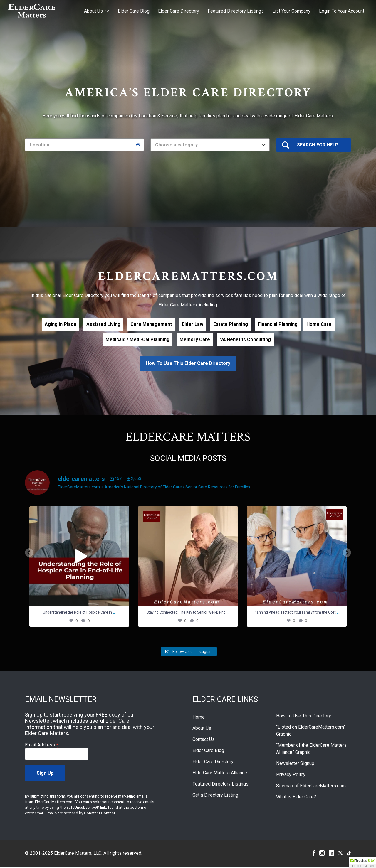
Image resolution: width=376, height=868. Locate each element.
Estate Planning (231, 324)
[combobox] (210, 145)
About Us (93, 11)
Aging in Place (61, 324)
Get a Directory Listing (215, 797)
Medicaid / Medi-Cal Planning (137, 339)
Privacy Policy (291, 776)
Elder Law (193, 324)
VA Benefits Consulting (245, 339)
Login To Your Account (342, 11)
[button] (362, 862)
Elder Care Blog (134, 11)
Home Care (319, 324)
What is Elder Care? (296, 798)
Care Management (151, 324)
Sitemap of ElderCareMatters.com (311, 787)
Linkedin (331, 854)
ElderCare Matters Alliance (220, 774)
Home (199, 718)
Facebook (314, 854)
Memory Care (195, 339)
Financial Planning (278, 324)
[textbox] (210, 145)
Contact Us (204, 741)
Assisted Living (103, 324)
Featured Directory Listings (236, 11)
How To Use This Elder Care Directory (188, 363)
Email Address (42, 746)
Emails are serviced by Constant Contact (80, 814)
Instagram (322, 854)
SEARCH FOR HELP (318, 145)
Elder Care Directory (179, 11)
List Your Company (291, 11)
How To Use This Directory (304, 717)
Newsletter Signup (295, 765)
